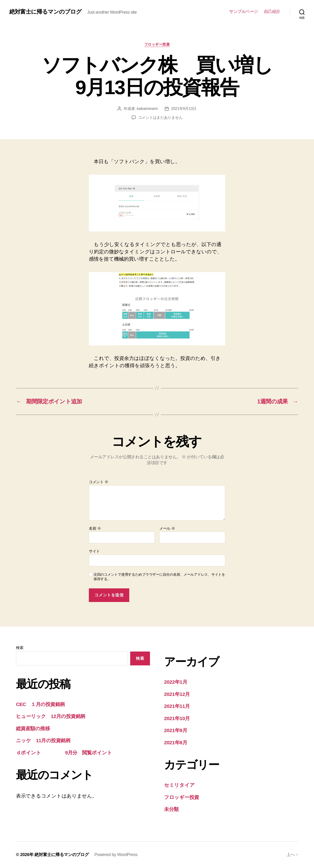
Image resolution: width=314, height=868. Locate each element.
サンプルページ (244, 12)
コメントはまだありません (160, 118)
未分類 (171, 809)
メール (167, 528)
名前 (95, 528)
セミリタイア (179, 785)
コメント (99, 482)
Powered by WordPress (116, 855)
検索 (20, 648)
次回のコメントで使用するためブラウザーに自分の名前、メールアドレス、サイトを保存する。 (159, 577)
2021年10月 (177, 718)
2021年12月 (177, 694)
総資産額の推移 (33, 728)
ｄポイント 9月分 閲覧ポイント (64, 753)
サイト (94, 551)
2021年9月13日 (184, 109)
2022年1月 (176, 682)
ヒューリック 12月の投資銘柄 (51, 716)
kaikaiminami (147, 109)
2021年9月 (176, 730)
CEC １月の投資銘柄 (40, 704)
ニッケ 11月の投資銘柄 (43, 740)
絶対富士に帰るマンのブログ (45, 12)
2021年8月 (176, 743)
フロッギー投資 (157, 44)
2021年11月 (177, 706)
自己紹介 (272, 12)
